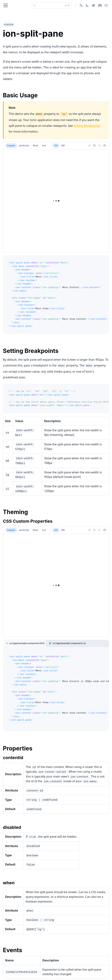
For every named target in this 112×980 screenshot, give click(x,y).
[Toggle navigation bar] (6, 5)
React (36, 145)
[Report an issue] (105, 146)
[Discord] (100, 5)
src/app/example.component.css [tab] (67, 643)
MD (63, 145)
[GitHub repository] (106, 5)
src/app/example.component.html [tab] (24, 643)
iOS (56, 145)
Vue (44, 145)
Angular (11, 145)
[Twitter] (93, 5)
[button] (81, 5)
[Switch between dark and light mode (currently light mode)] (87, 5)
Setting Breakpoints (87, 126)
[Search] (52, 5)
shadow (9, 25)
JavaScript (24, 145)
